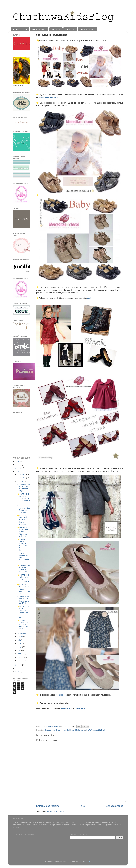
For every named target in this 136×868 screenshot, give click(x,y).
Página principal (20, 29)
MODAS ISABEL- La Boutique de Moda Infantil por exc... (23, 558)
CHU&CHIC (70, 29)
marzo (20, 654)
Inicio (83, 806)
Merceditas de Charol (49, 97)
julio (19, 640)
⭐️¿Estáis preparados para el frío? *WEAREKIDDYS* (23, 625)
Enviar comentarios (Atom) (58, 811)
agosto (20, 637)
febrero (21, 657)
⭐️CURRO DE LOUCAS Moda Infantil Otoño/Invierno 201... (23, 498)
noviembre (22, 478)
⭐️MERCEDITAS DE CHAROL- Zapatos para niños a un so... (23, 612)
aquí (89, 298)
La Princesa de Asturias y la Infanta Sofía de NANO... (23, 600)
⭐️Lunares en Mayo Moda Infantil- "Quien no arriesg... (23, 532)
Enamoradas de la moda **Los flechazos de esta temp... (24, 509)
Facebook (62, 695)
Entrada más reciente (48, 806)
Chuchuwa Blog (54, 726)
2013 (18, 668)
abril (19, 650)
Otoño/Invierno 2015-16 (95, 730)
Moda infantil (80, 730)
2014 (18, 665)
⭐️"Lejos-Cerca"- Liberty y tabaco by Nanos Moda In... (23, 545)
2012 (18, 672)
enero (20, 661)
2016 (18, 468)
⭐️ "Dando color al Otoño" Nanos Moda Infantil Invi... (24, 568)
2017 (18, 465)
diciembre (22, 474)
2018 (18, 461)
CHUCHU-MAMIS (88, 29)
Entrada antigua (115, 806)
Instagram (80, 708)
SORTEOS (56, 29)
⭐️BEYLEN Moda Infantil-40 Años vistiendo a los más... (24, 589)
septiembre (22, 633)
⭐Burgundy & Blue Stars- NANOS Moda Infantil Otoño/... (24, 520)
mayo (20, 647)
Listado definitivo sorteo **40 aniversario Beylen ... (24, 487)
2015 (18, 471)
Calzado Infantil (51, 730)
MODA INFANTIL (39, 29)
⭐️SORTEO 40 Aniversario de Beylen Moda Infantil (23, 578)
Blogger (87, 861)
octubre (21, 481)
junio (20, 643)
